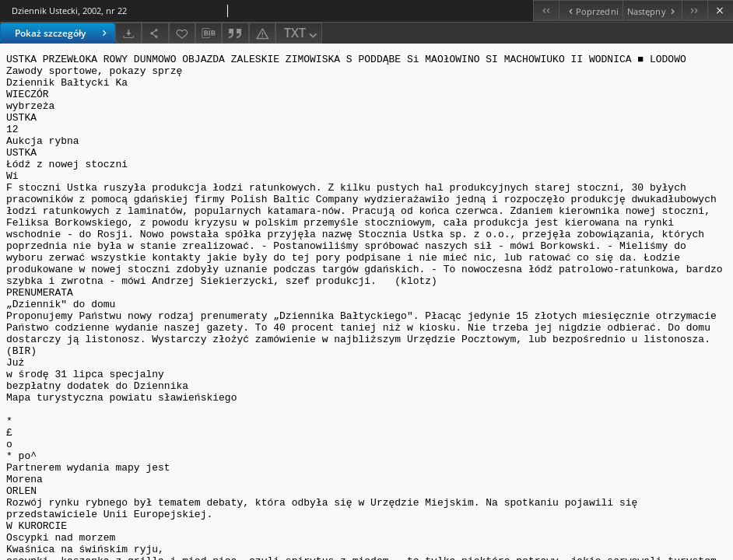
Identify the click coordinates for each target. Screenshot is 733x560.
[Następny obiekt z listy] (652, 10)
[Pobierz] (128, 33)
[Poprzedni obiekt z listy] (590, 10)
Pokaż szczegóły (63, 33)
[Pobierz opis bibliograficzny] (209, 33)
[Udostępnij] (155, 33)
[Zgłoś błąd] (262, 33)
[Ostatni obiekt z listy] (694, 10)
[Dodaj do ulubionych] (182, 33)
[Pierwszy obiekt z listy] (546, 10)
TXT (302, 34)
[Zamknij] (720, 10)
